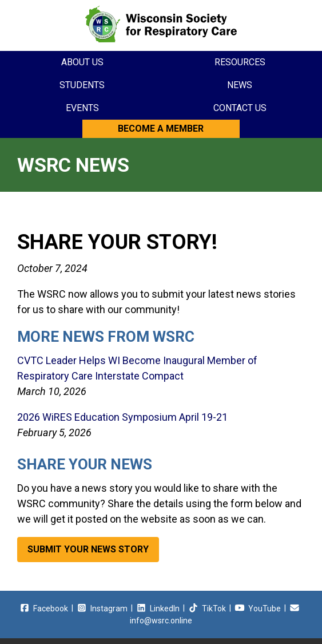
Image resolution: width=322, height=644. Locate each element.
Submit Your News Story (88, 549)
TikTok (207, 609)
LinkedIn (158, 609)
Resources (240, 62)
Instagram (102, 609)
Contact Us (240, 108)
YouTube (258, 609)
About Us (82, 62)
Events (82, 108)
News (240, 85)
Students (82, 85)
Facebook (44, 609)
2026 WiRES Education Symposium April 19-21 (122, 417)
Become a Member (161, 129)
